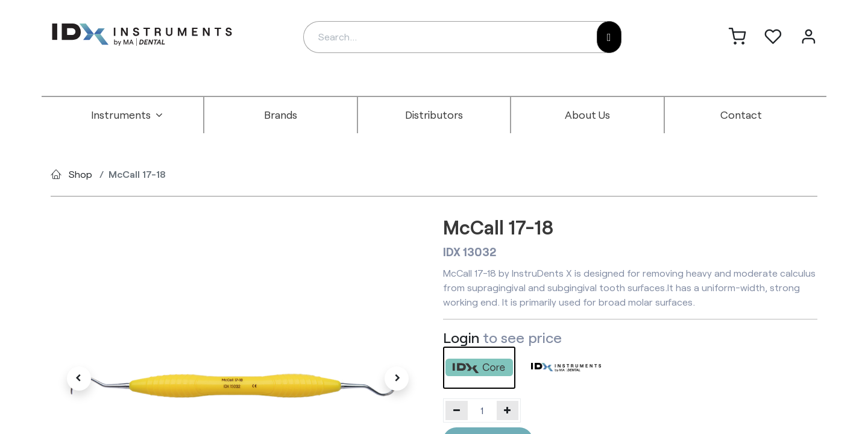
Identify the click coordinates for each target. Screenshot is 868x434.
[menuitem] (127, 115)
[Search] (609, 37)
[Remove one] (457, 410)
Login (461, 337)
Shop (80, 174)
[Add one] (508, 410)
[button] (79, 379)
